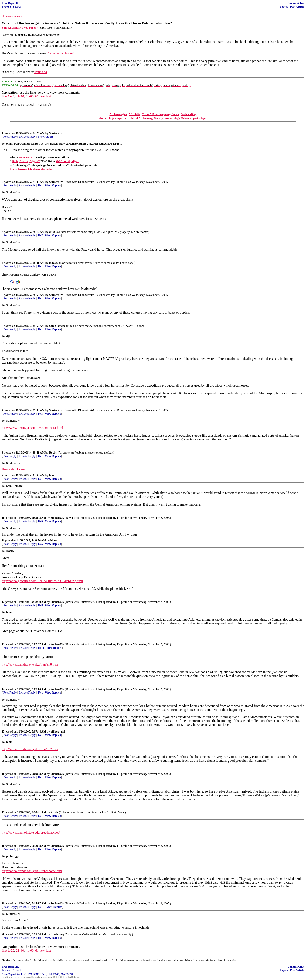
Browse (6, 7)
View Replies (46, 137)
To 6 (40, 521)
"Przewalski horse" (61, 53)
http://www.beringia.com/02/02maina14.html (32, 428)
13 (3, 644)
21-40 (20, 96)
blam (52, 475)
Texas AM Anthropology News (160, 114)
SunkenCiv (56, 133)
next (42, 96)
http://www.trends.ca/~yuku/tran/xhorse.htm (32, 871)
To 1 (40, 185)
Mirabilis (135, 114)
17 (3, 812)
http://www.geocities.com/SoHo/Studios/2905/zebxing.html (42, 581)
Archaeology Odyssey (178, 118)
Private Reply (27, 137)
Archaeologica (118, 114)
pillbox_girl (58, 732)
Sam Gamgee (57, 326)
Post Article (297, 7)
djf (51, 232)
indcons (54, 263)
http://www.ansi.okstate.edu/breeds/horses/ (31, 832)
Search (17, 7)
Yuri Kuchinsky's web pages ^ (20, 28)
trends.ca (41, 72)
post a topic (200, 118)
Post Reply (10, 137)
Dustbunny (57, 934)
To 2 (40, 235)
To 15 (41, 907)
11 (3, 541)
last (48, 96)
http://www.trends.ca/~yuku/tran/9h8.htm (30, 664)
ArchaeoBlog (189, 114)
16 (3, 774)
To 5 (40, 544)
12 (3, 602)
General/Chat (296, 3)
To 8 (40, 605)
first (4, 96)
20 (3, 934)
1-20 (11, 96)
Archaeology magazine (113, 118)
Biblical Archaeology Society (146, 118)
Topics (284, 7)
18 (3, 846)
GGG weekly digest (68, 161)
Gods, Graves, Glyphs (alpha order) (32, 169)
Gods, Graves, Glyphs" (26, 161)
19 (3, 904)
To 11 (41, 648)
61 (37, 96)
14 (3, 689)
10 (3, 518)
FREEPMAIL (27, 157)
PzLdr (55, 812)
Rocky (53, 453)
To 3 (40, 414)
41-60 (29, 96)
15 (3, 732)
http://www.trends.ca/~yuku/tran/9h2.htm (30, 749)
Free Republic (10, 3)
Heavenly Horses (13, 469)
